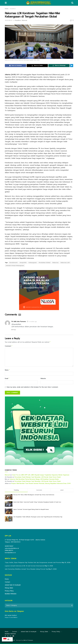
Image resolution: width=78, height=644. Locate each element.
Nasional (24, 20)
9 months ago (33, 322)
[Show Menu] (6, 3)
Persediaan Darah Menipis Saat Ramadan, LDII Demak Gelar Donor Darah (38, 478)
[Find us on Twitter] (8, 637)
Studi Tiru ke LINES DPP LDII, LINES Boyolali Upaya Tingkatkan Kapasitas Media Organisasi (41, 476)
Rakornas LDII (65, 263)
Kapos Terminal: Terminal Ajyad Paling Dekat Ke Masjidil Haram (31, 510)
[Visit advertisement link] (39, 431)
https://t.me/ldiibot (11, 618)
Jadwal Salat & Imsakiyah (13, 586)
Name (7, 371)
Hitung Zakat (9, 589)
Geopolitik (23, 263)
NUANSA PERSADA (11, 595)
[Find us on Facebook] (5, 637)
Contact (7, 583)
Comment (9, 346)
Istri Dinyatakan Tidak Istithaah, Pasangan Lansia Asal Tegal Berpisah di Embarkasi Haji (38, 518)
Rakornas (56, 263)
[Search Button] (72, 3)
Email (7, 379)
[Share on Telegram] (72, 66)
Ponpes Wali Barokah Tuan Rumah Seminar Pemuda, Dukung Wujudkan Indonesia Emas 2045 (41, 484)
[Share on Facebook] (15, 66)
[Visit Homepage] (39, 3)
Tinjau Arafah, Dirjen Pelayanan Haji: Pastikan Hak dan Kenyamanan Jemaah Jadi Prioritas (33, 563)
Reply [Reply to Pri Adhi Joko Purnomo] (14, 330)
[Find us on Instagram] (11, 637)
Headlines (13, 9)
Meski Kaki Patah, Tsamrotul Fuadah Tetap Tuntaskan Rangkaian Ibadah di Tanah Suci (37, 503)
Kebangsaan (33, 263)
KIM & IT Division (28, 641)
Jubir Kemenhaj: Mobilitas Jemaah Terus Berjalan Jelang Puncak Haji (26, 570)
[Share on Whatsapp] (59, 66)
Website (43, 379)
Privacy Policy (9, 592)
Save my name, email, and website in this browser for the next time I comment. (32, 388)
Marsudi (7, 476)
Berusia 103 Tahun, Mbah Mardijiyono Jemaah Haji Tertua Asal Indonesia (34, 495)
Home (7, 9)
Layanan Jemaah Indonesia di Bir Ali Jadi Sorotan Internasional (25, 567)
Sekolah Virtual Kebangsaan (15, 266)
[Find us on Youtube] (13, 637)
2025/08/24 (9, 20)
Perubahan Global (45, 263)
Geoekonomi (13, 263)
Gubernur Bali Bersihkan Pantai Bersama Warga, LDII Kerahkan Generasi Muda (34, 480)
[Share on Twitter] (37, 66)
